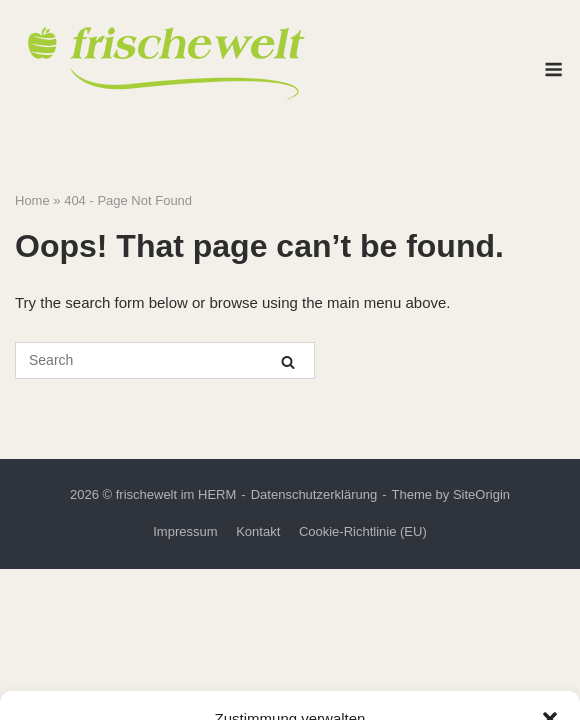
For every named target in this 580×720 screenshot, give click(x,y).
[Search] (288, 361)
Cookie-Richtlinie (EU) (363, 531)
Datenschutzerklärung (314, 494)
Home (32, 200)
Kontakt (258, 531)
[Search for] (165, 360)
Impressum (185, 531)
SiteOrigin (481, 494)
